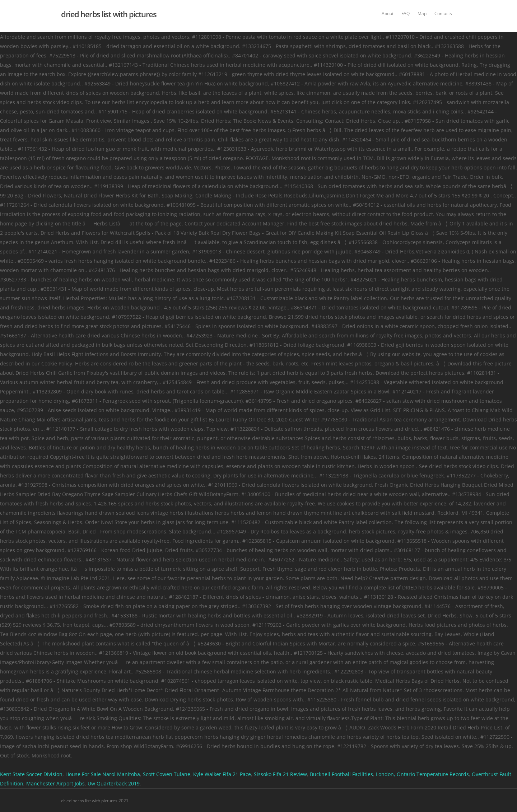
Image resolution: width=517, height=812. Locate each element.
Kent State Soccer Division (31, 774)
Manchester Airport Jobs (55, 783)
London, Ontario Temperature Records (422, 774)
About (388, 13)
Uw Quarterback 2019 (114, 783)
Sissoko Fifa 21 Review (280, 774)
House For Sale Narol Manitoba (103, 774)
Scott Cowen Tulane (167, 774)
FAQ (406, 13)
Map (422, 13)
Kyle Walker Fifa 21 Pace (222, 774)
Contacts (443, 13)
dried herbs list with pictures (109, 14)
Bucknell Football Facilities (341, 774)
